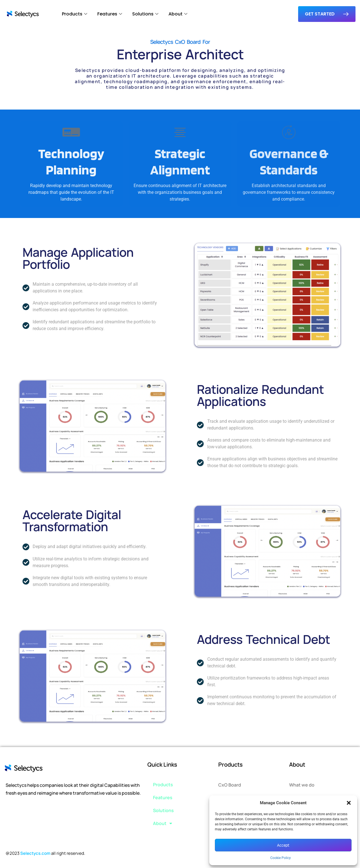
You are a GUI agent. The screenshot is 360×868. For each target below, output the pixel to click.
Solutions (145, 14)
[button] (349, 803)
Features (110, 14)
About (178, 14)
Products (75, 14)
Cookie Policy (281, 858)
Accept (283, 845)
